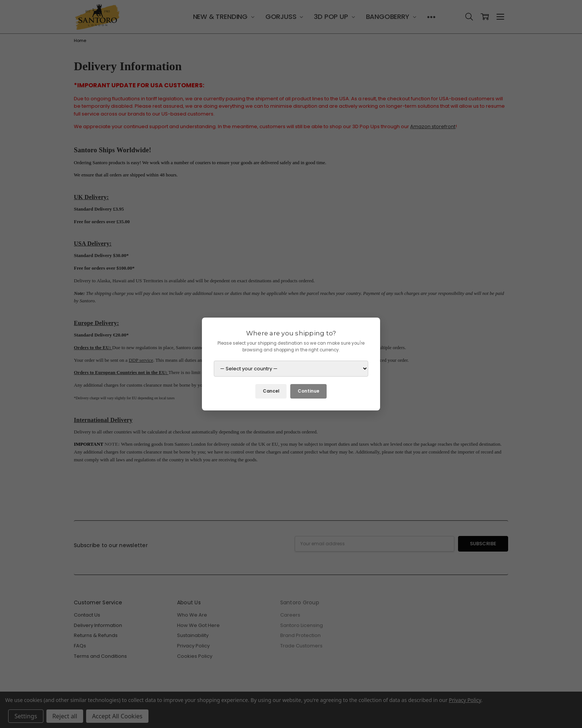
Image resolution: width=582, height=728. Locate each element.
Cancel (271, 391)
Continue (308, 391)
